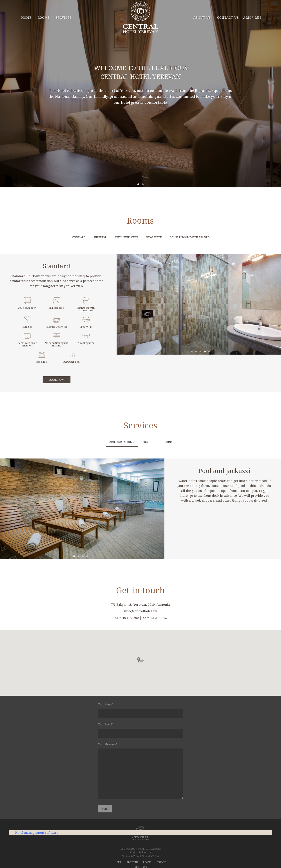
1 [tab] (138, 184)
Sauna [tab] (168, 442)
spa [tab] (146, 442)
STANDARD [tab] (78, 237)
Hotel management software (37, 833)
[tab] (156, 442)
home (26, 17)
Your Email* (141, 730)
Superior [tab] (100, 237)
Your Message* (141, 771)
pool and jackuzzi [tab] (122, 442)
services (64, 17)
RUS (258, 17)
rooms (44, 17)
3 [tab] (200, 352)
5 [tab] (209, 352)
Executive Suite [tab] (126, 237)
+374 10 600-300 (131, 856)
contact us (228, 17)
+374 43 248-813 (151, 856)
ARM (247, 17)
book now (57, 380)
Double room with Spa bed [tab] (190, 237)
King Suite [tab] (154, 237)
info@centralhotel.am (140, 852)
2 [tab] (143, 184)
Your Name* (141, 710)
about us (202, 17)
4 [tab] (205, 352)
